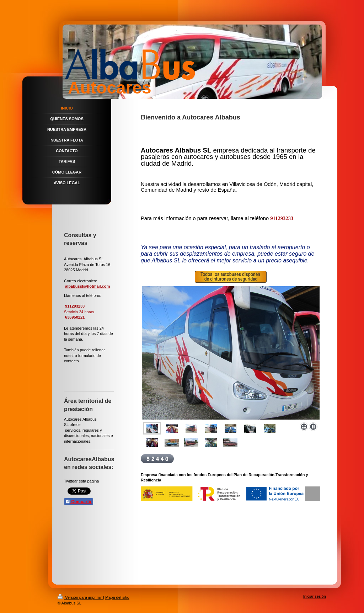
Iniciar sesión (315, 596)
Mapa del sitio (117, 597)
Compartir (79, 502)
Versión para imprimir (80, 597)
